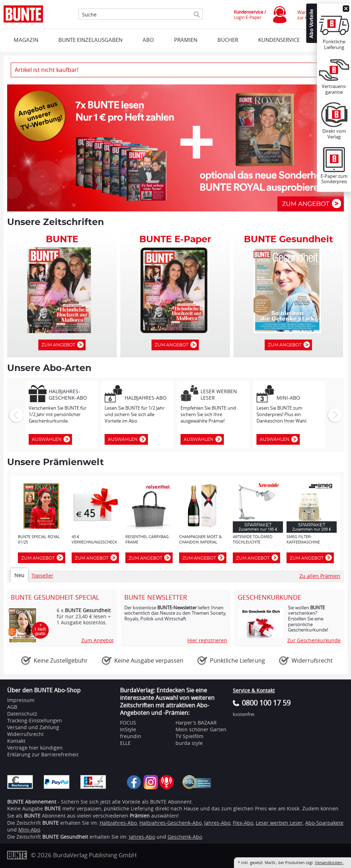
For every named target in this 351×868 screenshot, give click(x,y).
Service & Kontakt (254, 690)
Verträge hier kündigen (35, 748)
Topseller (42, 576)
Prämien (186, 40)
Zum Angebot (60, 345)
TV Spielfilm (189, 736)
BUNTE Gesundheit (65, 837)
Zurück (15, 415)
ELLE (125, 743)
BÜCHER (228, 40)
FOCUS (128, 723)
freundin (131, 736)
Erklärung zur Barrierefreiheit (43, 754)
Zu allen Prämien (320, 576)
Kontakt (16, 741)
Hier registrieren (207, 641)
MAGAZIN (26, 40)
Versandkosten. (329, 862)
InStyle (128, 729)
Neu (19, 575)
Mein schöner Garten (201, 729)
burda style (189, 743)
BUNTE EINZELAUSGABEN (90, 40)
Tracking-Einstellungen (35, 720)
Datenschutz (22, 714)
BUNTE (51, 823)
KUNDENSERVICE (279, 40)
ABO (148, 40)
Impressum (21, 700)
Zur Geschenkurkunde (314, 641)
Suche (89, 15)
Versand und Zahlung (33, 727)
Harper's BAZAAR (196, 723)
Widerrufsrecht (25, 734)
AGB (12, 707)
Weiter (334, 415)
